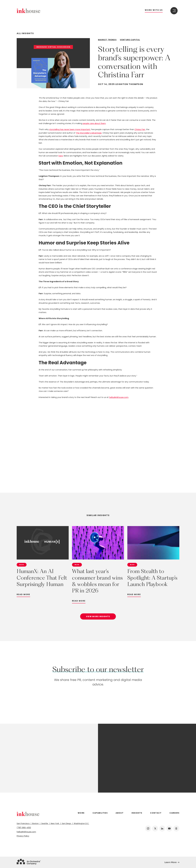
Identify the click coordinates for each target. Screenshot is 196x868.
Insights (137, 813)
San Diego (67, 823)
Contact (156, 813)
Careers (174, 813)
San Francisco (24, 823)
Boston (36, 823)
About (120, 813)
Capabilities (100, 813)
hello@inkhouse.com (26, 832)
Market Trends (107, 40)
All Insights (25, 33)
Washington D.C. (81, 823)
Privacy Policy (23, 836)
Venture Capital (130, 40)
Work (81, 813)
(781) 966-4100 (24, 828)
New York (55, 823)
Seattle (45, 823)
